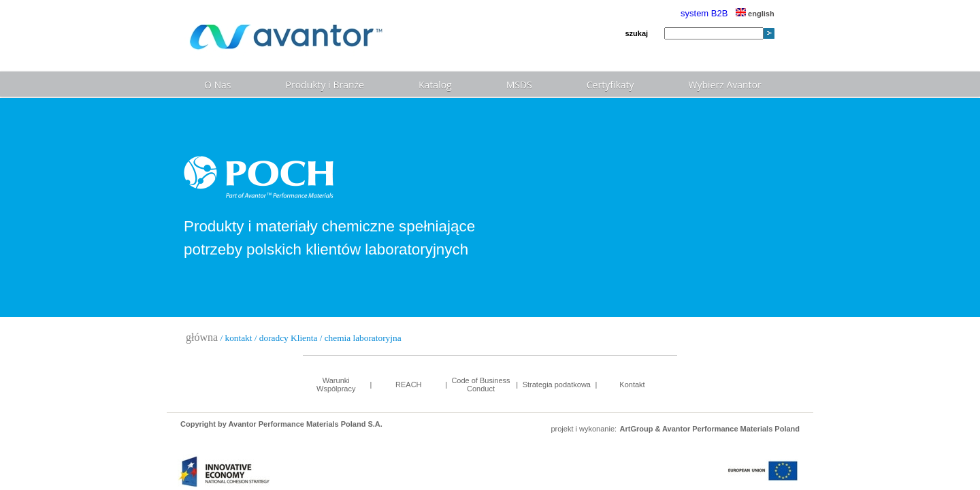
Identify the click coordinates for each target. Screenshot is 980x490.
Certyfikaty (610, 85)
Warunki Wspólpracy (336, 385)
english (755, 14)
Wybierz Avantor (725, 85)
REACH (409, 385)
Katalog (435, 85)
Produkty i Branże (325, 85)
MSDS (519, 85)
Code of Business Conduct (480, 385)
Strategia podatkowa (557, 385)
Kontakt (632, 385)
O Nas (218, 85)
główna (202, 337)
